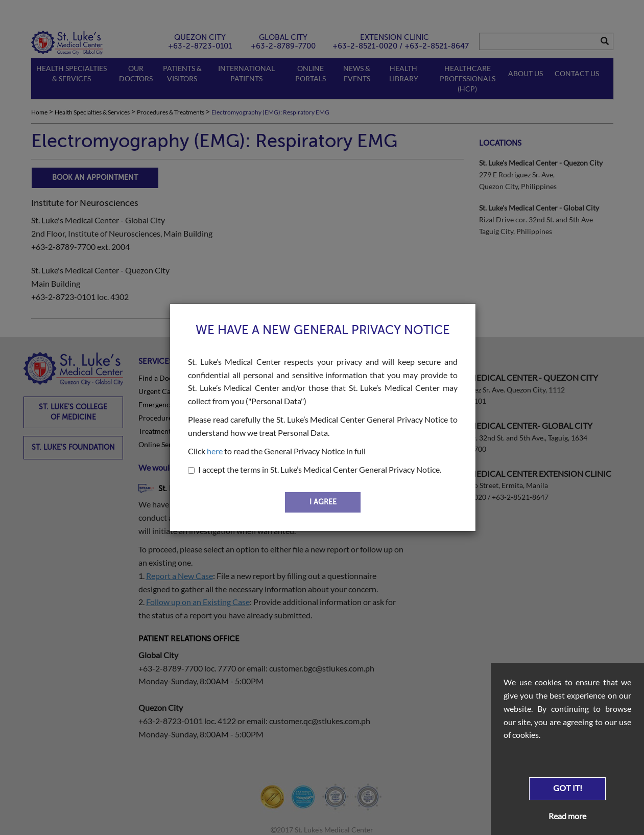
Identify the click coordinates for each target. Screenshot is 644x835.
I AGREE (323, 502)
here (215, 451)
